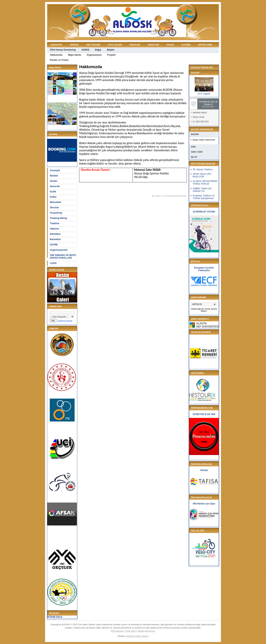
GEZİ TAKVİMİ (93, 45)
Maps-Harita (75, 55)
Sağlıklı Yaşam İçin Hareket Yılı (202, 190)
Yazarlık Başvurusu (146, 631)
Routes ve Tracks (59, 60)
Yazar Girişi (130, 631)
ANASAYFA (56, 45)
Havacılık (55, 186)
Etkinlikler (55, 234)
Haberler (55, 229)
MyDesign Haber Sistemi (137, 636)
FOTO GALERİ (115, 45)
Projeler (112, 55)
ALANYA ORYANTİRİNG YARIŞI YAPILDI (205, 183)
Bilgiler (111, 50)
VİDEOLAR (135, 45)
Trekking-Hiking (58, 218)
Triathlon (55, 223)
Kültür (53, 197)
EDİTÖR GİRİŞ (205, 45)
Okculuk (54, 208)
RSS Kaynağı (117, 631)
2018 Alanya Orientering (63, 50)
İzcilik (53, 192)
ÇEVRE (54, 245)
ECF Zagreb (204, 94)
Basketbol (55, 239)
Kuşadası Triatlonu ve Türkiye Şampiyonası (204, 197)
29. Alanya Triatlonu (203, 169)
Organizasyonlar (59, 250)
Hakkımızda (56, 55)
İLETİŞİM (186, 45)
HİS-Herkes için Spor (204, 504)
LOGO (53, 263)
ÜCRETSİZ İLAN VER (204, 414)
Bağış (98, 50)
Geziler (54, 181)
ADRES (85, 50)
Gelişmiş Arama (65, 321)
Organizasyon (94, 55)
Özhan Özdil (198, 117)
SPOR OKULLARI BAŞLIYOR (202, 175)
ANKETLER (153, 45)
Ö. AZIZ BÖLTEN (201, 122)
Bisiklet (54, 176)
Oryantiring (56, 213)
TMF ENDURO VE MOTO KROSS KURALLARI (63, 257)
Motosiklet (55, 202)
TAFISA (204, 470)
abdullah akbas (200, 112)
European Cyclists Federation (204, 269)
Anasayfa (55, 170)
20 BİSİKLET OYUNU (204, 212)
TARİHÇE (74, 45)
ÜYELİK (170, 45)
